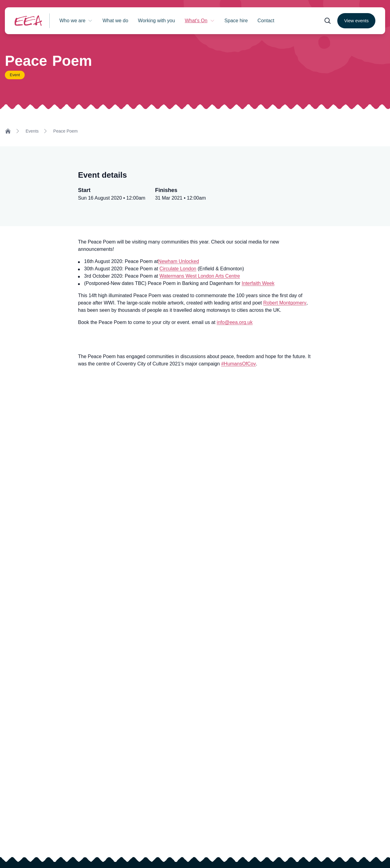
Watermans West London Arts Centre (200, 276)
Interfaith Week (258, 283)
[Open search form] (328, 21)
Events (32, 131)
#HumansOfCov (239, 364)
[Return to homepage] (28, 21)
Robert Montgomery (285, 303)
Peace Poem (66, 131)
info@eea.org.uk (235, 322)
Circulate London (178, 269)
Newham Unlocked (179, 261)
